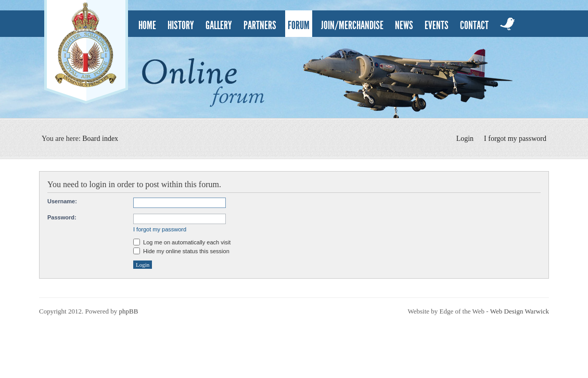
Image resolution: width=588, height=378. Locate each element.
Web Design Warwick (520, 311)
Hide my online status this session (181, 251)
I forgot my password (515, 139)
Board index (100, 139)
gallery (219, 25)
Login (465, 139)
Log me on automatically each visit (182, 242)
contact (474, 25)
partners (260, 25)
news (404, 25)
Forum (299, 25)
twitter (508, 24)
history (181, 25)
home (147, 25)
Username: (62, 201)
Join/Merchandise (352, 25)
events (437, 25)
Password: (62, 217)
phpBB (128, 311)
